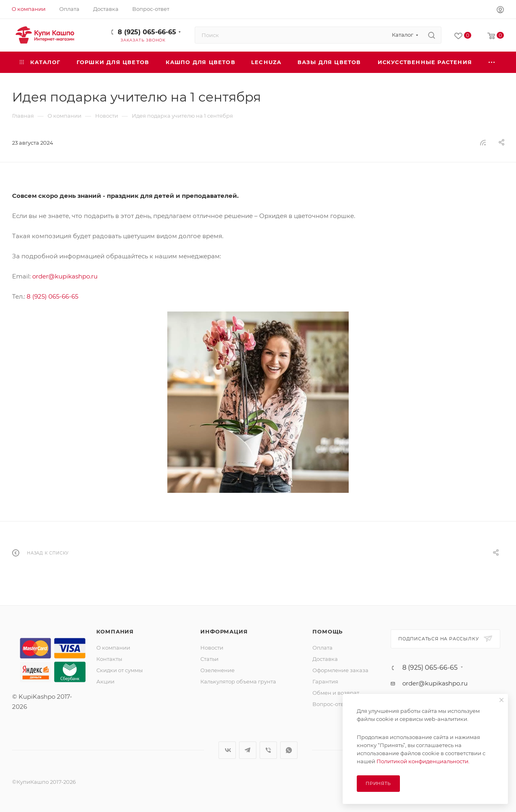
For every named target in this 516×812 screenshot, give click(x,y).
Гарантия (325, 681)
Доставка (325, 659)
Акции (105, 681)
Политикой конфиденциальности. (423, 761)
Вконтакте (227, 750)
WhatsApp (289, 750)
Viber (268, 750)
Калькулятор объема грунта (238, 681)
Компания (115, 631)
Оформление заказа (340, 670)
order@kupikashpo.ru (65, 276)
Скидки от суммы (120, 670)
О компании (113, 648)
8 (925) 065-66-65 (147, 32)
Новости (212, 648)
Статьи (209, 659)
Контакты (109, 659)
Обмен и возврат (336, 693)
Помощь (328, 631)
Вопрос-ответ (331, 704)
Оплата (322, 648)
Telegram (248, 750)
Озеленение (217, 670)
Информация (224, 631)
